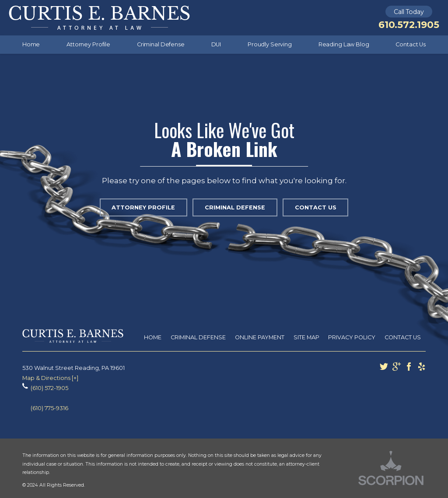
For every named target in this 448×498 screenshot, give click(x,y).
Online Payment (260, 337)
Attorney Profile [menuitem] (88, 44)
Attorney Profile (143, 207)
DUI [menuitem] (216, 44)
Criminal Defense (235, 207)
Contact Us (316, 207)
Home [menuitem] (31, 44)
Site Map (306, 337)
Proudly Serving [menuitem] (270, 44)
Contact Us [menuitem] (411, 44)
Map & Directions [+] (50, 378)
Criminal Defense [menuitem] (161, 44)
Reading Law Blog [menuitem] (344, 44)
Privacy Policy (352, 337)
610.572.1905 (409, 25)
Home (153, 337)
